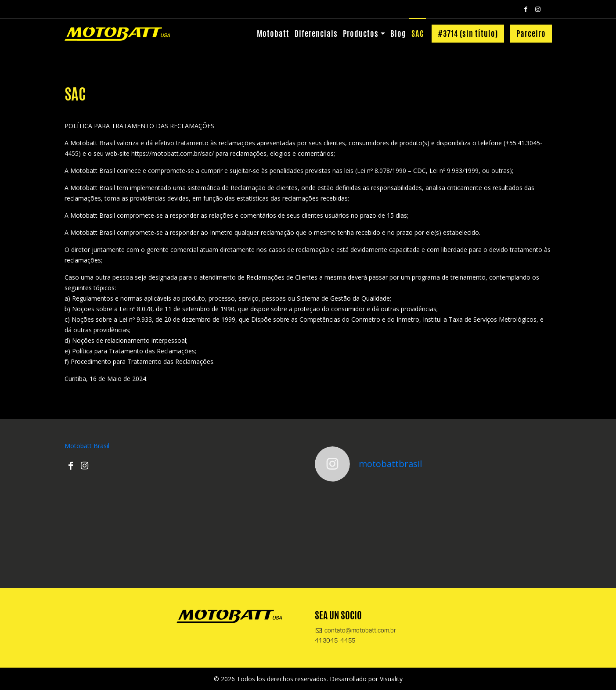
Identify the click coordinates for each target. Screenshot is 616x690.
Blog (398, 33)
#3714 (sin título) (468, 33)
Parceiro (531, 33)
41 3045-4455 (335, 641)
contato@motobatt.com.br (356, 631)
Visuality (391, 679)
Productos (361, 33)
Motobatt (273, 33)
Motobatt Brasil (87, 446)
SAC (418, 33)
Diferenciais (316, 33)
